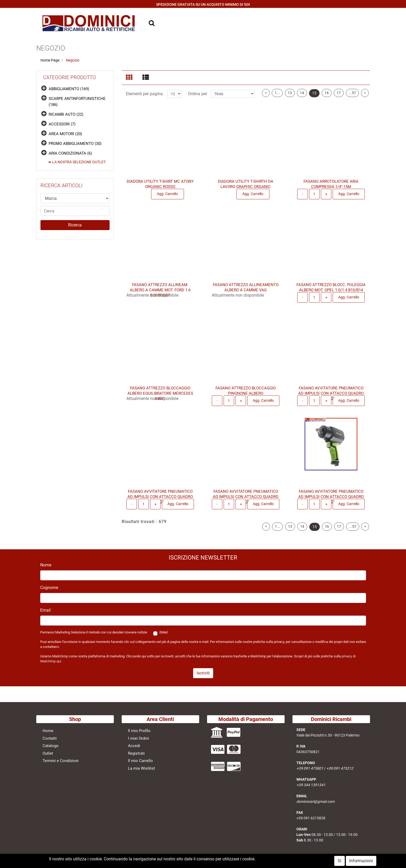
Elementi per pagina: (145, 97)
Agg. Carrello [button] (167, 197)
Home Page (50, 60)
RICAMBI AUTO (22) (66, 114)
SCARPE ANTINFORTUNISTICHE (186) (77, 102)
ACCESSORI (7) (62, 124)
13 (290, 96)
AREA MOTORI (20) (65, 134)
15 (314, 96)
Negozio (73, 60)
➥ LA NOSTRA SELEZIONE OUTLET (77, 162)
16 (327, 96)
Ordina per (197, 97)
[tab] (130, 78)
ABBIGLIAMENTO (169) (69, 89)
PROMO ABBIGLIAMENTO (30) (75, 144)
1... (277, 96)
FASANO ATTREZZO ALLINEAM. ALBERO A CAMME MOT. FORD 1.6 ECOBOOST (160, 293)
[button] (75, 225)
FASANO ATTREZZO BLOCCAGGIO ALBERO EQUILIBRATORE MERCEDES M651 (160, 397)
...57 (352, 96)
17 (339, 96)
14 (302, 96)
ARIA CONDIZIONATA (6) (70, 153)
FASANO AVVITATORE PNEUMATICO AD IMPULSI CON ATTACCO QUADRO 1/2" (331, 397)
